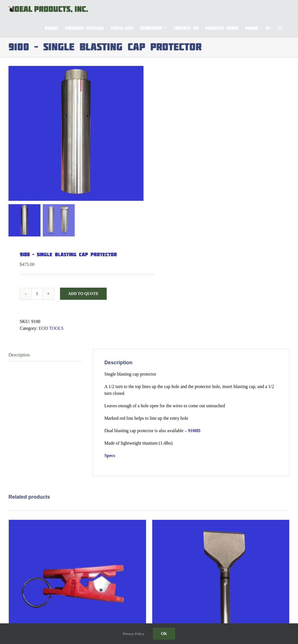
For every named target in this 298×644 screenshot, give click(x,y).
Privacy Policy (134, 634)
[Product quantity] (37, 294)
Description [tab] (19, 355)
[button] (280, 28)
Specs (110, 455)
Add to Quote (83, 294)
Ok (164, 634)
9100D (194, 431)
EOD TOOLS (51, 328)
